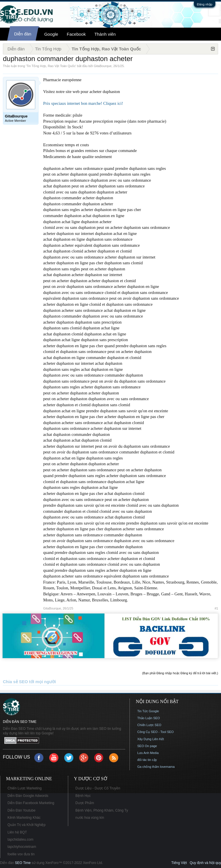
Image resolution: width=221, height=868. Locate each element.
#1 (216, 608)
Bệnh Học (83, 796)
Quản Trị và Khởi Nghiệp (26, 825)
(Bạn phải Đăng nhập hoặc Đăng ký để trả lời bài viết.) (180, 673)
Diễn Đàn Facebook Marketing (31, 803)
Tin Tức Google (148, 711)
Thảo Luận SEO (149, 718)
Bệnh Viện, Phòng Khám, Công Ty (102, 810)
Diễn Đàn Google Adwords (28, 796)
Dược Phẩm (85, 803)
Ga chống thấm (148, 767)
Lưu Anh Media (148, 753)
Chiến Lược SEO (149, 725)
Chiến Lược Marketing (25, 788)
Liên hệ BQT (17, 832)
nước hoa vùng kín (90, 818)
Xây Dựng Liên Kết (151, 739)
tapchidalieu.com (20, 839)
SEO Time (23, 863)
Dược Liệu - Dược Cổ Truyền (98, 788)
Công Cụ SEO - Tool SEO (156, 732)
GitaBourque (103, 66)
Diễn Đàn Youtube (21, 810)
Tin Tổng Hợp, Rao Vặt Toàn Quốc (51, 66)
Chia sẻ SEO (15, 682)
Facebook (76, 34)
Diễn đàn (23, 34)
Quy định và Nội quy (205, 863)
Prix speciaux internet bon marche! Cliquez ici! (83, 103)
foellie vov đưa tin (21, 854)
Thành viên (105, 34)
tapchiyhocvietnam (22, 847)
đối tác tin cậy (147, 760)
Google (51, 34)
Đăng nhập (205, 4)
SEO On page (147, 746)
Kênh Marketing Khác (24, 818)
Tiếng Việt (179, 863)
